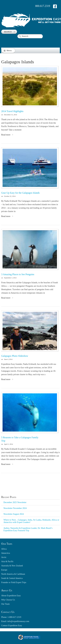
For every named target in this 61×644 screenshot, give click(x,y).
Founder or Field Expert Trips (14, 582)
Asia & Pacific (7, 561)
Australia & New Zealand (12, 566)
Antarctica (6, 553)
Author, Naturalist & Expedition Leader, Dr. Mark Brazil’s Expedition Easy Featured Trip (28, 529)
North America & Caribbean (13, 574)
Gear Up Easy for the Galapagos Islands (20, 193)
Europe (4, 570)
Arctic (4, 557)
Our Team (5, 604)
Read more (6, 135)
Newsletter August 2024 (14, 514)
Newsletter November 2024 (15, 508)
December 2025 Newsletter (15, 502)
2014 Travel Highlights (12, 111)
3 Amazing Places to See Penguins (18, 274)
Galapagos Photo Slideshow (15, 356)
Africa (4, 549)
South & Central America (12, 578)
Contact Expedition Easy (12, 626)
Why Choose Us (8, 600)
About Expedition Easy (11, 596)
